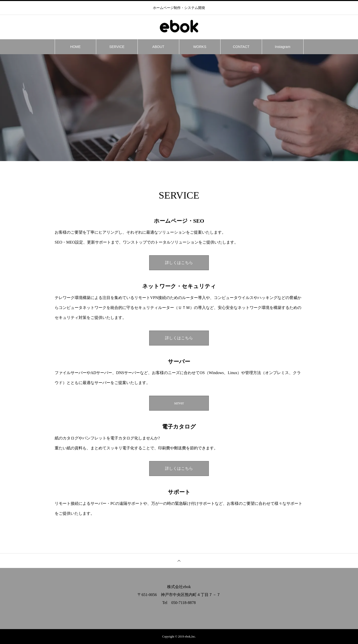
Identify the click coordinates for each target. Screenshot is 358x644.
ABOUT (158, 47)
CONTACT (241, 47)
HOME (75, 47)
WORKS (200, 47)
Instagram (283, 47)
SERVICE (117, 47)
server (179, 403)
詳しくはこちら (179, 263)
